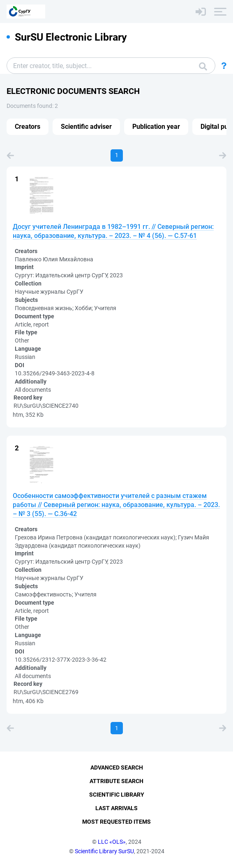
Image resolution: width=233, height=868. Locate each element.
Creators (28, 127)
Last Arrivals (116, 808)
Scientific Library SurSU (104, 851)
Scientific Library (117, 795)
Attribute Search (116, 781)
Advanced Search (117, 767)
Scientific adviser (86, 127)
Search (203, 66)
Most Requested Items (116, 822)
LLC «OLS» (112, 842)
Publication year (156, 127)
